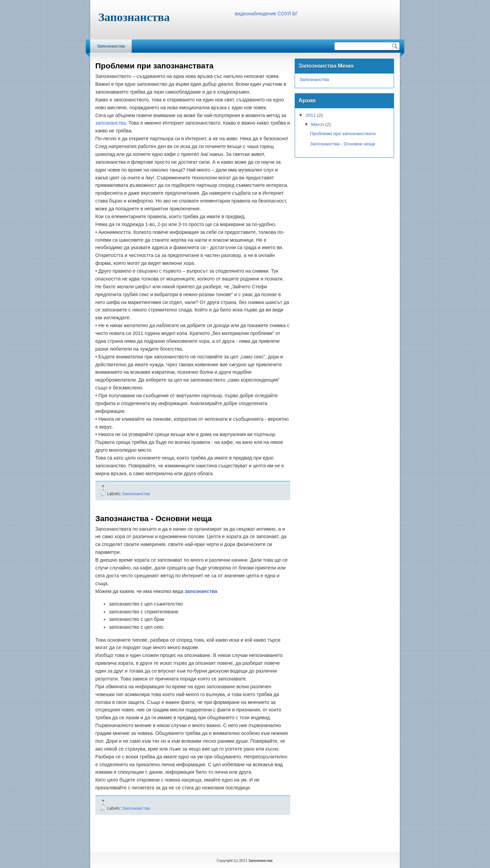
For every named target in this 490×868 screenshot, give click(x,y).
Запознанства (111, 46)
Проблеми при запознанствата (154, 66)
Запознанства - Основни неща (153, 518)
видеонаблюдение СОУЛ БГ (266, 14)
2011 (311, 115)
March (317, 124)
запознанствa (111, 123)
